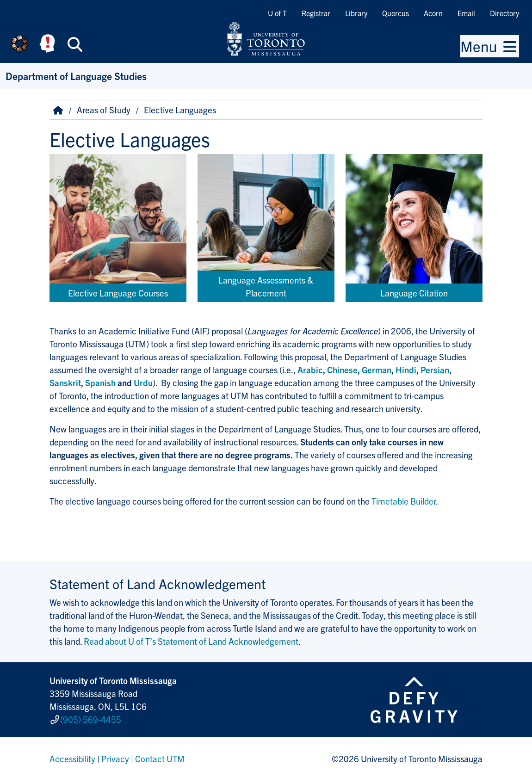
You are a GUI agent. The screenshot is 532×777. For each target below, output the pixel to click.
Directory (504, 13)
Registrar (316, 13)
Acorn (433, 13)
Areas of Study (104, 110)
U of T (277, 13)
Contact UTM (160, 756)
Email (466, 13)
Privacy (115, 756)
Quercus (396, 13)
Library (356, 13)
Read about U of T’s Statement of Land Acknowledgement (191, 641)
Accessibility (72, 756)
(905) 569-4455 (91, 718)
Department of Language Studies (76, 76)
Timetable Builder (404, 501)
